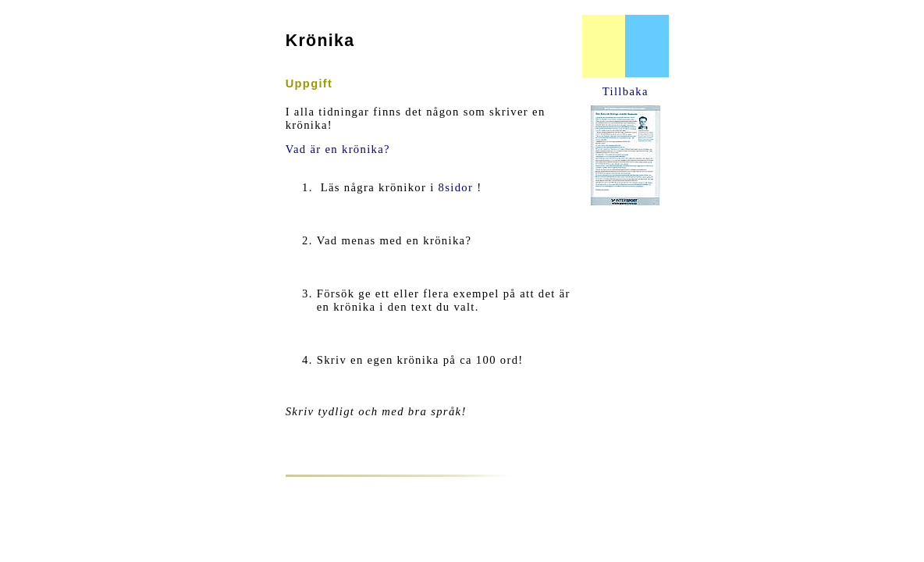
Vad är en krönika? (338, 149)
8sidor (456, 187)
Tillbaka (625, 91)
